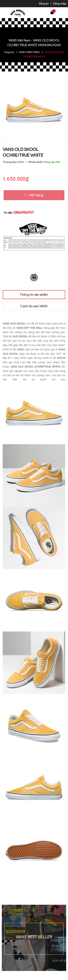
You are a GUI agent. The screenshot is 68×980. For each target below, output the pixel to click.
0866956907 (24, 212)
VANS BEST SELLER (34, 937)
